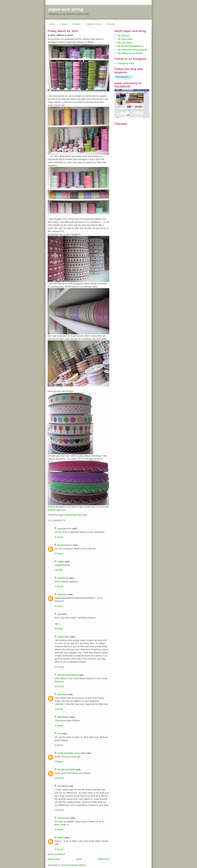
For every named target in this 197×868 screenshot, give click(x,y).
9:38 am (59, 629)
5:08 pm (59, 762)
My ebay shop (125, 39)
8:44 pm (59, 537)
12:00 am (59, 778)
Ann (60, 734)
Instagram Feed (126, 63)
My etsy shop (125, 43)
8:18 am (59, 606)
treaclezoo (63, 578)
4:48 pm (59, 745)
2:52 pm (59, 709)
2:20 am (59, 570)
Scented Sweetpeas (68, 675)
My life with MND (66, 770)
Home (52, 24)
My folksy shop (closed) (130, 53)
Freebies (76, 24)
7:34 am (59, 586)
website (52, 510)
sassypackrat (64, 528)
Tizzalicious (64, 818)
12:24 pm (59, 810)
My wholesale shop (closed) (132, 50)
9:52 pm (59, 554)
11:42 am (59, 667)
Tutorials (110, 24)
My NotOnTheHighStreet (130, 46)
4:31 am (59, 849)
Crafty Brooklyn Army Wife (71, 753)
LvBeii (61, 562)
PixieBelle (63, 786)
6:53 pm (59, 830)
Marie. (61, 838)
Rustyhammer (65, 545)
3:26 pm (59, 726)
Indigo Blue (63, 637)
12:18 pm (59, 686)
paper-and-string (66, 9)
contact (64, 24)
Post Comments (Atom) (73, 865)
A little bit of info (93, 24)
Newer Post (54, 859)
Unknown (62, 594)
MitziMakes (63, 717)
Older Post (104, 859)
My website (124, 36)
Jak (59, 614)
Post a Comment (56, 854)
